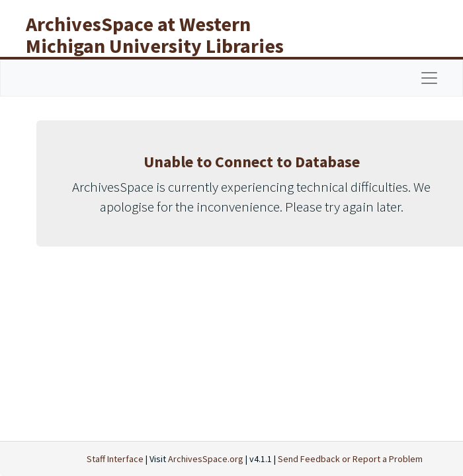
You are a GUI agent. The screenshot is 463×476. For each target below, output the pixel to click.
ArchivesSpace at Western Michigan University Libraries (155, 35)
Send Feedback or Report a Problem (350, 459)
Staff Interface (115, 459)
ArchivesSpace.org (206, 459)
